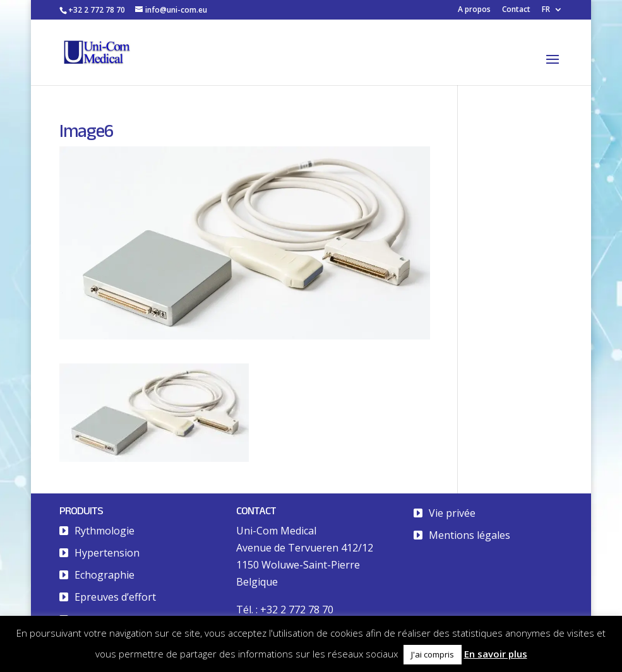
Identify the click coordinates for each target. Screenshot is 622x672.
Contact (516, 10)
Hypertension (107, 553)
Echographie (105, 575)
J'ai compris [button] (433, 654)
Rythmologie (105, 531)
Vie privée (452, 513)
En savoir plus (496, 654)
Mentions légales (469, 535)
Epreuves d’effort (115, 597)
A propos (474, 10)
